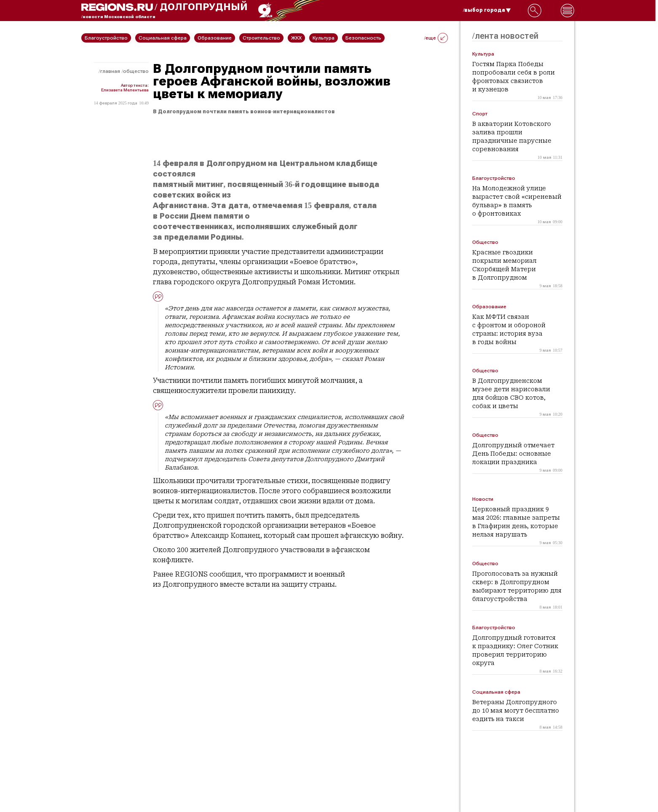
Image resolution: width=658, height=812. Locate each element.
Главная (110, 71)
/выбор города (487, 10)
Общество (136, 71)
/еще (436, 38)
